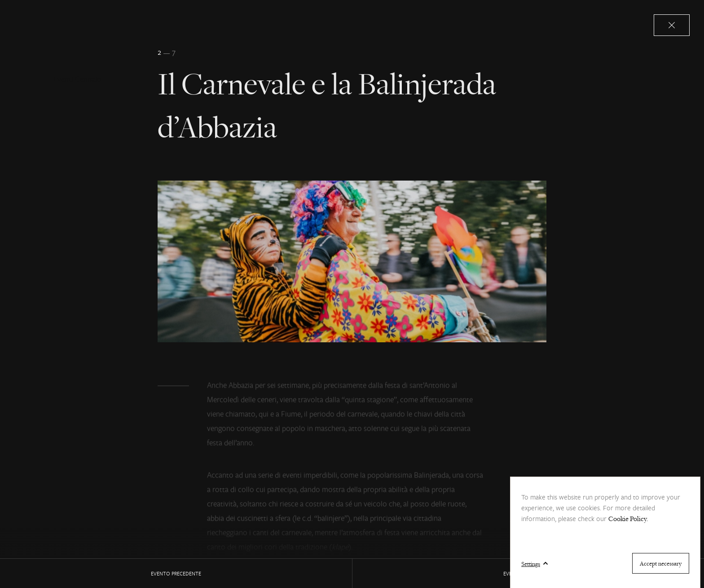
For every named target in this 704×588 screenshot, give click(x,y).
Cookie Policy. (628, 519)
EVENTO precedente (176, 573)
